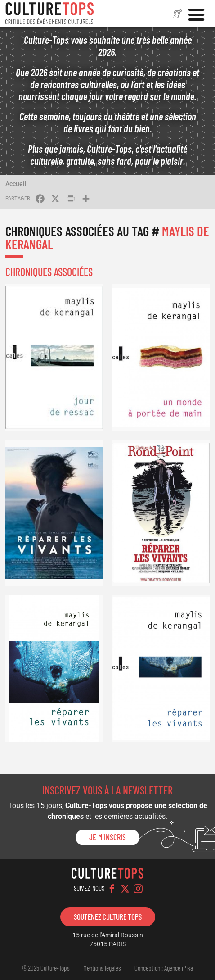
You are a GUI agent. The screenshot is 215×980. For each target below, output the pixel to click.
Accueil (16, 184)
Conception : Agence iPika (164, 968)
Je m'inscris (107, 837)
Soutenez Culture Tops (108, 916)
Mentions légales (102, 968)
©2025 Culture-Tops (46, 968)
